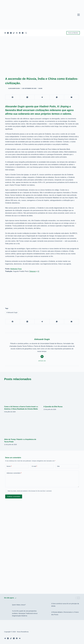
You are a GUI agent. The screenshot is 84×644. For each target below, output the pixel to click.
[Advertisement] (42, 289)
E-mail (34, 466)
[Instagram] (23, 33)
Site (58, 466)
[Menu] (79, 15)
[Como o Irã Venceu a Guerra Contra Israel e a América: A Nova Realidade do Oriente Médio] (22, 393)
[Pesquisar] (26, 33)
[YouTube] (11, 33)
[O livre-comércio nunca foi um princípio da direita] (46, 605)
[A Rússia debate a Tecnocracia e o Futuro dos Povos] (46, 613)
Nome (9, 466)
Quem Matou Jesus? (19, 605)
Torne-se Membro (73, 33)
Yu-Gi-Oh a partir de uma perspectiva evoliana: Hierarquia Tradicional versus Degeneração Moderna (25, 613)
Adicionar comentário (14, 473)
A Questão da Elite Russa (53, 407)
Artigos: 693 (42, 361)
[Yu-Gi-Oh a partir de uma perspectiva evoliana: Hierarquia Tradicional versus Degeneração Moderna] (7, 613)
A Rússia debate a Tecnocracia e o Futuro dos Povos (65, 613)
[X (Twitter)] (8, 33)
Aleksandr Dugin (12, 312)
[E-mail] (72, 97)
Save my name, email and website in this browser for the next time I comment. (30, 491)
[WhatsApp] (57, 97)
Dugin (40, 88)
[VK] (17, 33)
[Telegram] (5, 33)
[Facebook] (20, 33)
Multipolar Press (16, 269)
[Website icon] (42, 357)
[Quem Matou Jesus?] (7, 605)
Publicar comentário (14, 496)
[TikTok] (14, 33)
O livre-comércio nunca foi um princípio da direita (65, 605)
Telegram (33, 271)
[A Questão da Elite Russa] (62, 393)
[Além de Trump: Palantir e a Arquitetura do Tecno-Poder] (22, 426)
